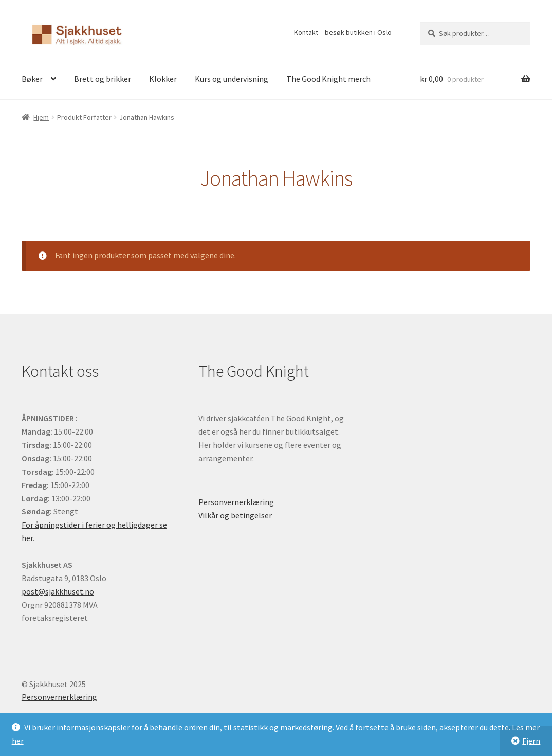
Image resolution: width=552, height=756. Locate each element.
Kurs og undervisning (232, 79)
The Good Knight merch (328, 79)
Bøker (32, 79)
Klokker (163, 79)
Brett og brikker (103, 79)
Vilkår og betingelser (235, 515)
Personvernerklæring (236, 502)
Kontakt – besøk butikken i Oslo (343, 32)
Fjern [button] (531, 741)
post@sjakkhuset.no (58, 591)
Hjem (41, 117)
